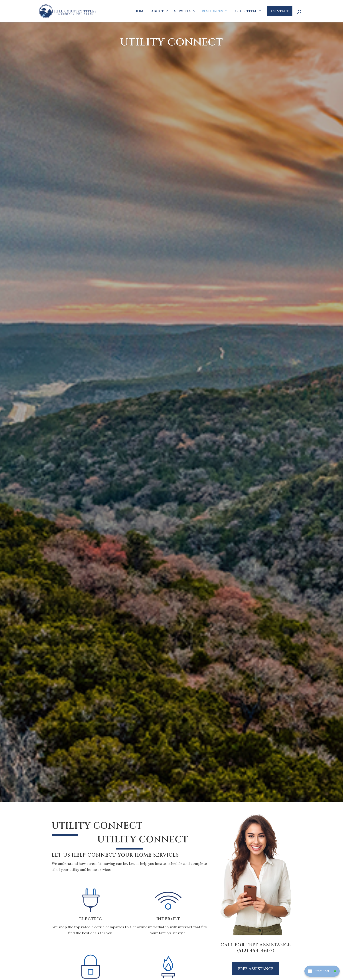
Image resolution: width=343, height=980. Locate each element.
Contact (280, 11)
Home (140, 11)
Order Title (245, 11)
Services (183, 11)
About (158, 11)
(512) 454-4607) (256, 951)
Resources (212, 11)
